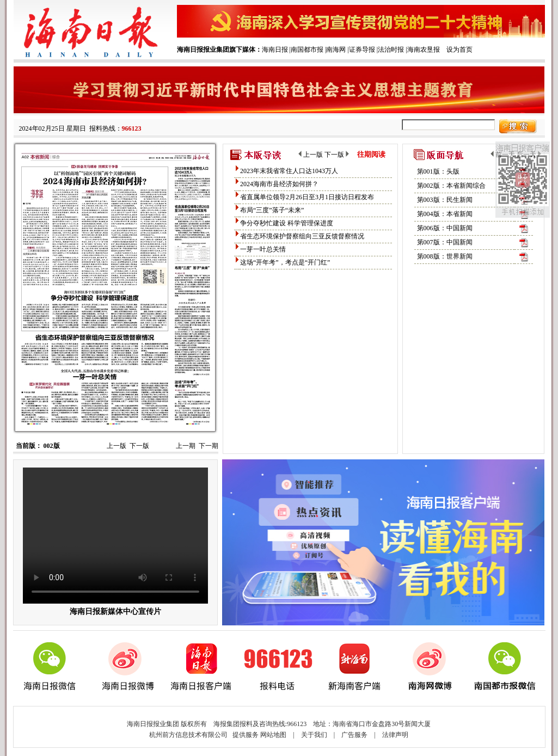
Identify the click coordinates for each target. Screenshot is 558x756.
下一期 (209, 446)
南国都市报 (307, 50)
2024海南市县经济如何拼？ (279, 184)
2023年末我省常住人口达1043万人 (289, 171)
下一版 (139, 446)
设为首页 (459, 50)
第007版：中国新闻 (445, 242)
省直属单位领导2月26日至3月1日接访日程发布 (307, 197)
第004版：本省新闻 (445, 214)
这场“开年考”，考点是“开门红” (285, 262)
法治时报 (391, 50)
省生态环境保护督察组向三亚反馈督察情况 (302, 236)
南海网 (336, 50)
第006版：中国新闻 (445, 228)
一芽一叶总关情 (263, 249)
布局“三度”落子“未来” (272, 210)
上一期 (186, 446)
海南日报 (275, 50)
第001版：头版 (438, 171)
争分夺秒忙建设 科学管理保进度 (287, 223)
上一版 (116, 446)
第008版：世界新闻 (445, 256)
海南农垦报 (424, 50)
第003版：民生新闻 (445, 200)
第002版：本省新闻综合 (451, 186)
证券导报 (362, 50)
